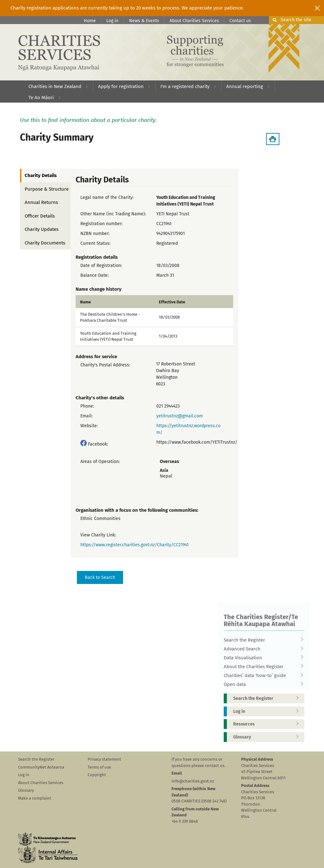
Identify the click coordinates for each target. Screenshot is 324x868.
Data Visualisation (262, 658)
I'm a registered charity (185, 86)
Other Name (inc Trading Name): (113, 214)
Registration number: (101, 224)
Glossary (268, 737)
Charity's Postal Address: (105, 365)
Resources (268, 724)
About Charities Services (194, 21)
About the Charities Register (262, 667)
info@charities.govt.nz (193, 781)
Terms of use (99, 767)
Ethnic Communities (100, 519)
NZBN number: (95, 234)
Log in (112, 21)
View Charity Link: (98, 535)
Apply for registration (121, 86)
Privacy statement (104, 759)
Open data (262, 684)
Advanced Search (262, 649)
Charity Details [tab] (41, 175)
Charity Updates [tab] (42, 229)
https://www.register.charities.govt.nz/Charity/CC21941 (134, 545)
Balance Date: (94, 275)
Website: (89, 426)
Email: (86, 416)
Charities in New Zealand (55, 86)
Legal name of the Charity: (107, 197)
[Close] (317, 8)
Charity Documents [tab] (45, 243)
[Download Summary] (273, 139)
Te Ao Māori (41, 98)
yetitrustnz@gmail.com (180, 416)
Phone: (87, 406)
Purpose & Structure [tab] (47, 189)
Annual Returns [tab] (41, 202)
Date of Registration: (101, 266)
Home (90, 21)
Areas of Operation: (100, 462)
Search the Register (262, 640)
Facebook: (98, 444)
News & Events (144, 21)
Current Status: (95, 243)
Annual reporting (245, 86)
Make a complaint (35, 798)
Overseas (169, 462)
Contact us (240, 21)
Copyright (97, 775)
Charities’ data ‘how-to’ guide (262, 675)
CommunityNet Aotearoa (41, 767)
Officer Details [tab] (40, 216)
